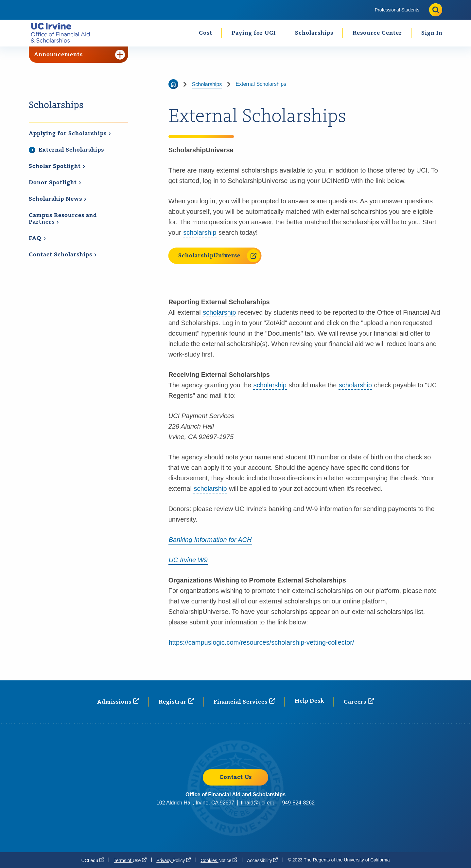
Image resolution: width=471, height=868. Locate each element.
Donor (55, 183)
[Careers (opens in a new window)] (359, 702)
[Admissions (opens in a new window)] (118, 702)
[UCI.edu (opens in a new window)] (93, 860)
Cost (206, 33)
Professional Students (397, 10)
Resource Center (377, 33)
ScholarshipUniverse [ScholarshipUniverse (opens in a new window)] (219, 256)
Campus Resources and (63, 219)
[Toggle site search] (436, 10)
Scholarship (58, 199)
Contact (63, 255)
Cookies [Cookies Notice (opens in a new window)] (219, 860)
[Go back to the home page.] (63, 33)
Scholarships (314, 33)
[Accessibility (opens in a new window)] (262, 860)
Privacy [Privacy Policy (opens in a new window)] (174, 860)
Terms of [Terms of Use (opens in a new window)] (130, 860)
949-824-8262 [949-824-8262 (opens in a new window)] (298, 803)
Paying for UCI (254, 33)
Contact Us (236, 777)
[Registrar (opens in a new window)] (176, 702)
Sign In (432, 33)
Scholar (57, 166)
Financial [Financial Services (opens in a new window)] (244, 702)
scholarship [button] (200, 232)
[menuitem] (397, 10)
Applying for (70, 134)
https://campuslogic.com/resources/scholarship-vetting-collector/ (262, 642)
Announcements (79, 55)
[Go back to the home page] (173, 84)
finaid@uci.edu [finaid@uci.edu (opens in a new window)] (258, 803)
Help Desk (309, 701)
